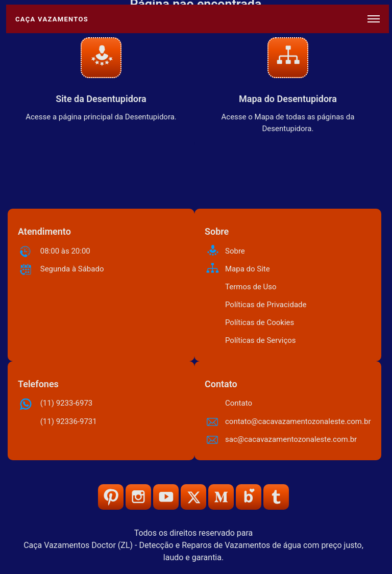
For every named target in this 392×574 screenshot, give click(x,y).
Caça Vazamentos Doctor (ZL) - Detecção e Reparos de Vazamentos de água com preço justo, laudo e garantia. (193, 551)
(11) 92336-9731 (69, 421)
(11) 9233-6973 (67, 403)
